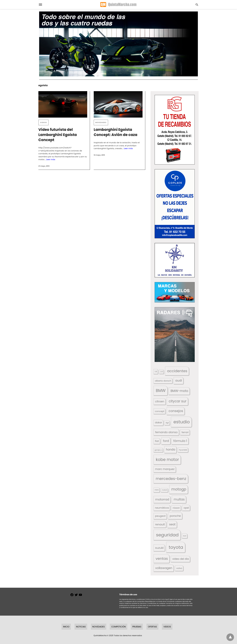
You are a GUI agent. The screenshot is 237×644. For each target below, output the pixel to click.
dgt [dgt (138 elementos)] (167, 423)
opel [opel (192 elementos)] (186, 508)
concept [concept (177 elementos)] (160, 411)
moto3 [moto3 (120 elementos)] (165, 490)
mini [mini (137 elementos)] (157, 490)
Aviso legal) (165, 599)
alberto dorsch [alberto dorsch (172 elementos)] (163, 381)
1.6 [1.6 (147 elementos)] (156, 372)
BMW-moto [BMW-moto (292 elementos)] (179, 391)
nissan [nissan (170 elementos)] (176, 508)
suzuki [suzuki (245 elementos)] (159, 548)
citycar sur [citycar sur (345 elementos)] (178, 401)
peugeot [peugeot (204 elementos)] (160, 516)
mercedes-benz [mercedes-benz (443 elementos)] (171, 479)
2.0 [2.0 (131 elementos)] (162, 372)
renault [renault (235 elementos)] (160, 524)
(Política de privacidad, (153, 599)
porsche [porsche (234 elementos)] (175, 516)
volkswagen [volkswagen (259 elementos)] (164, 568)
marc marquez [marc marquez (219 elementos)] (165, 469)
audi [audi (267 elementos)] (179, 380)
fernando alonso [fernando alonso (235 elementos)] (166, 432)
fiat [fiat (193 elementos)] (157, 441)
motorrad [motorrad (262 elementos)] (162, 499)
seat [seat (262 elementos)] (172, 524)
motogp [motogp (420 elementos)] (179, 489)
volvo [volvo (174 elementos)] (179, 568)
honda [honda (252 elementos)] (171, 450)
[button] (175, 130)
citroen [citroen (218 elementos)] (160, 401)
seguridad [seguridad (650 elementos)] (167, 535)
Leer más (51, 159)
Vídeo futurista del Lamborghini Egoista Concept (58, 135)
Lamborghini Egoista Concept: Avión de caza (116, 132)
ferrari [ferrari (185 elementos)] (185, 432)
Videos (43, 122)
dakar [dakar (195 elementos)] (158, 423)
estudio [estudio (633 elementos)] (182, 422)
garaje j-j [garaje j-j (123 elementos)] (158, 450)
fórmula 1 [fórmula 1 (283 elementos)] (180, 441)
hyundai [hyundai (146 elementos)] (183, 450)
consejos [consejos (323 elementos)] (176, 411)
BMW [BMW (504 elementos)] (161, 391)
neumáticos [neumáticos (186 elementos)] (162, 508)
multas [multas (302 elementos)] (179, 499)
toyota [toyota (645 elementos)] (176, 547)
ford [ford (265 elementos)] (166, 441)
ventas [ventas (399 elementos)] (162, 559)
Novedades (101, 122)
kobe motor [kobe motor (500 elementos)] (167, 459)
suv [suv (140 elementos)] (185, 536)
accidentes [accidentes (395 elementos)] (177, 371)
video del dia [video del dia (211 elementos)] (181, 559)
